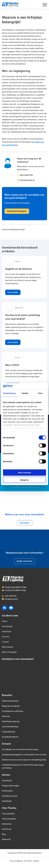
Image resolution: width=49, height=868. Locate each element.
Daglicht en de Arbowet (19, 269)
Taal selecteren (37, 4)
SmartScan (7, 632)
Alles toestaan (25, 473)
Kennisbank (7, 801)
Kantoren (6, 716)
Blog (4, 834)
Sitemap (36, 861)
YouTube (11, 608)
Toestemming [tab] (9, 393)
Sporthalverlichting (10, 727)
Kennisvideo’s (7, 791)
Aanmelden (25, 523)
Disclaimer (28, 861)
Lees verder (13, 293)
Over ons (6, 637)
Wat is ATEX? (12, 365)
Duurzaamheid (8, 814)
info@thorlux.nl (27, 180)
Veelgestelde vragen (11, 786)
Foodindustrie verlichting (13, 711)
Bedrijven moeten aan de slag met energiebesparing (24, 760)
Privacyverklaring (16, 861)
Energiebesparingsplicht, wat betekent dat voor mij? (24, 755)
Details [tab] (25, 393)
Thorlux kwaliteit (9, 819)
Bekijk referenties (25, 561)
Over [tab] (40, 393)
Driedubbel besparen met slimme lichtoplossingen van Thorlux (23, 767)
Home (5, 621)
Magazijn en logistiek (11, 706)
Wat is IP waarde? (9, 652)
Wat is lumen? (8, 647)
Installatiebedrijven (10, 737)
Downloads (7, 781)
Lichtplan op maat (10, 796)
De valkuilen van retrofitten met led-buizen (20, 750)
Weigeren (24, 480)
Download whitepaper (17, 211)
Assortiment (7, 627)
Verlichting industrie (10, 701)
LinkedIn (5, 608)
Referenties (7, 824)
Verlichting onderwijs (11, 722)
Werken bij (6, 839)
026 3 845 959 (26, 175)
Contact (5, 642)
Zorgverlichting (9, 732)
